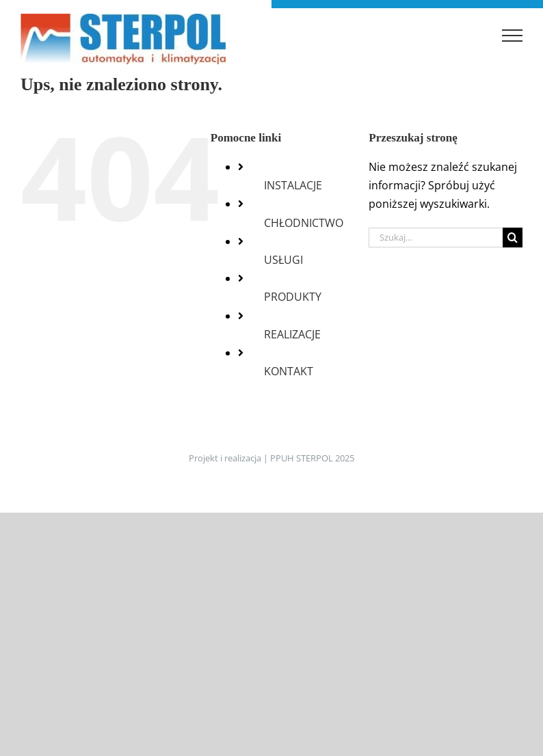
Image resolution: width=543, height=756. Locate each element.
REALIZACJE (292, 334)
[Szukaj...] (436, 238)
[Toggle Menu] (512, 36)
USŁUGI (283, 260)
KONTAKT (289, 371)
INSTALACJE (293, 185)
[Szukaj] (513, 238)
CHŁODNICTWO (304, 223)
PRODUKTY (293, 297)
